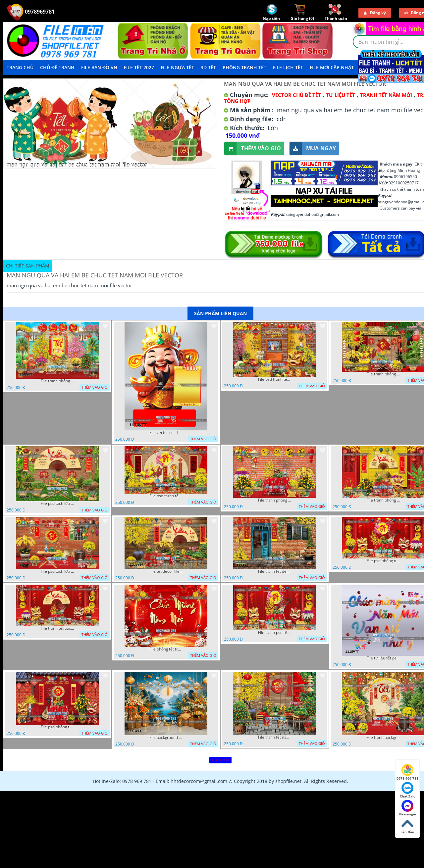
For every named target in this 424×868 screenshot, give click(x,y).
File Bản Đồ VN (99, 67)
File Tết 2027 (139, 67)
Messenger (408, 808)
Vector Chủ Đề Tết (296, 95)
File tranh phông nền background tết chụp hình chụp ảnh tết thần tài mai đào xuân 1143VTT (57, 381)
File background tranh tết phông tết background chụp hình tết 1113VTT (166, 738)
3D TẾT (208, 67)
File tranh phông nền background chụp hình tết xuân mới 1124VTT (383, 500)
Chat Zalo (408, 790)
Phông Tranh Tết (244, 67)
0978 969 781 (407, 772)
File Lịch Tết (288, 67)
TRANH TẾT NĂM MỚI (386, 95)
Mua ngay (313, 148)
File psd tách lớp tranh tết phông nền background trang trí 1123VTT (57, 571)
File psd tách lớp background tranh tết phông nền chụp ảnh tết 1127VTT (57, 504)
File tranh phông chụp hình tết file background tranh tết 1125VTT (275, 500)
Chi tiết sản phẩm (28, 266)
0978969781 (31, 12)
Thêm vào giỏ (253, 148)
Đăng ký (375, 13)
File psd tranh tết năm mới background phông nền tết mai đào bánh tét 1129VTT (275, 379)
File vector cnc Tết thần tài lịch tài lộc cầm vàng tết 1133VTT (166, 433)
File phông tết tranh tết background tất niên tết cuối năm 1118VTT (166, 649)
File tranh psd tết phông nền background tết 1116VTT (275, 633)
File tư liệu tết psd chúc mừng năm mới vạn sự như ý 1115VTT (383, 658)
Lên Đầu (407, 826)
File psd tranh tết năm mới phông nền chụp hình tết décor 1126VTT (166, 496)
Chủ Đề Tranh (57, 67)
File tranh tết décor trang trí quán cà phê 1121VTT (275, 571)
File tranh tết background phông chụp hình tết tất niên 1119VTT (57, 628)
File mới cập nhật (332, 67)
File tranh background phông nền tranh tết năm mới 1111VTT (383, 738)
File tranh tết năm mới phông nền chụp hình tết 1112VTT (275, 737)
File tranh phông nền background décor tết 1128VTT (383, 374)
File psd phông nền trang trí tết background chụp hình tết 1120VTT (383, 561)
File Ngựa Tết (177, 67)
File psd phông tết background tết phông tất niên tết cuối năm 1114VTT (57, 727)
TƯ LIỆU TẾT (341, 95)
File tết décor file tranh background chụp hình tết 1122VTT (166, 571)
